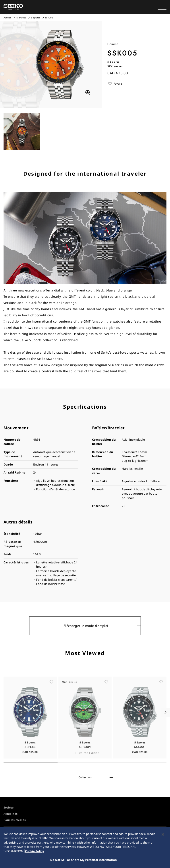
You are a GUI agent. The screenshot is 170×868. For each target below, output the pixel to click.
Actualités (11, 814)
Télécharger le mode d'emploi (85, 626)
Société (9, 808)
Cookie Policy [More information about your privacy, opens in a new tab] (34, 852)
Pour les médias (15, 820)
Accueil (8, 18)
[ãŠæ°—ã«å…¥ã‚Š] (51, 692)
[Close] (163, 836)
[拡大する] (88, 93)
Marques (21, 18)
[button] (162, 7)
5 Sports (36, 18)
